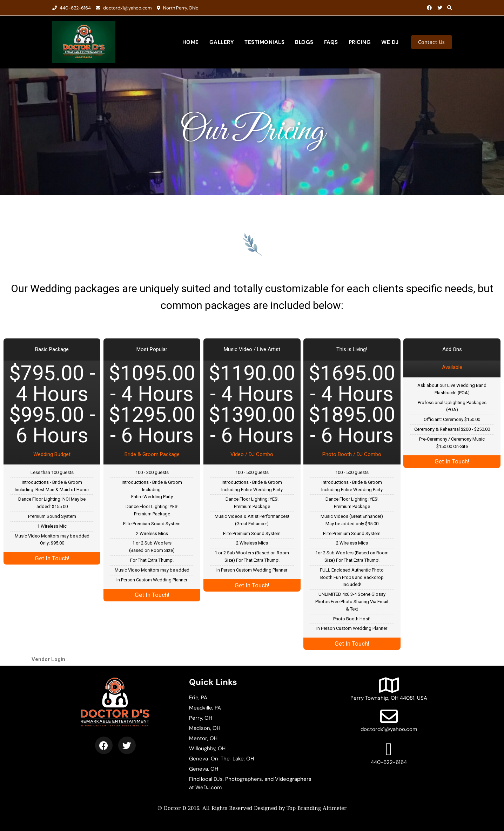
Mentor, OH (203, 738)
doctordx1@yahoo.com (124, 8)
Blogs (304, 42)
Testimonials (264, 42)
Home (191, 42)
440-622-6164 (72, 8)
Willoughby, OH (207, 748)
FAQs (331, 42)
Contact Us (432, 42)
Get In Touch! (52, 558)
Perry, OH (201, 718)
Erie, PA (198, 698)
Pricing (360, 42)
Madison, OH (205, 728)
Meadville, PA (205, 708)
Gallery (222, 42)
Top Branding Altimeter (317, 809)
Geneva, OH (204, 769)
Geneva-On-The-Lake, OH (221, 759)
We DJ (390, 42)
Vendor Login (48, 659)
